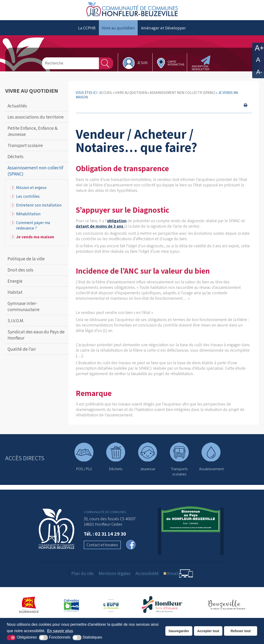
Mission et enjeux (31, 187)
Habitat (15, 292)
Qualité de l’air (22, 349)
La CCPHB (87, 28)
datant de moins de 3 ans (100, 226)
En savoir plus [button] (60, 631)
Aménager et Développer (163, 28)
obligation (117, 221)
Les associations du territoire (36, 117)
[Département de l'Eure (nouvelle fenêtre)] (112, 605)
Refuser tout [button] (241, 631)
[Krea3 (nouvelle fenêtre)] (178, 573)
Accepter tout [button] (208, 631)
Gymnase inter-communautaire (24, 306)
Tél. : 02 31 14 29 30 (105, 534)
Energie (15, 281)
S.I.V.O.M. (16, 321)
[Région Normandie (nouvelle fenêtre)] (29, 605)
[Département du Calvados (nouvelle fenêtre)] (71, 605)
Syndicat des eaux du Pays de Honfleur (36, 335)
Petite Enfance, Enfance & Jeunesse (33, 131)
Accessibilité (147, 573)
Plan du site (83, 573)
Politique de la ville (26, 259)
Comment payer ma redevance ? (33, 225)
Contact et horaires (102, 545)
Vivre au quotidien (118, 28)
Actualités (17, 106)
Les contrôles (28, 196)
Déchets (15, 156)
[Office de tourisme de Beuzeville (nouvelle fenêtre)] (226, 605)
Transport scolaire (25, 145)
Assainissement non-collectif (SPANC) (35, 171)
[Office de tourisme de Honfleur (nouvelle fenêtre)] (164, 605)
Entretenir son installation (39, 205)
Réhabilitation (28, 214)
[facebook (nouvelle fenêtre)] (131, 545)
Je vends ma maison (35, 237)
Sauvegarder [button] (179, 631)
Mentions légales (115, 573)
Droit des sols (20, 270)
